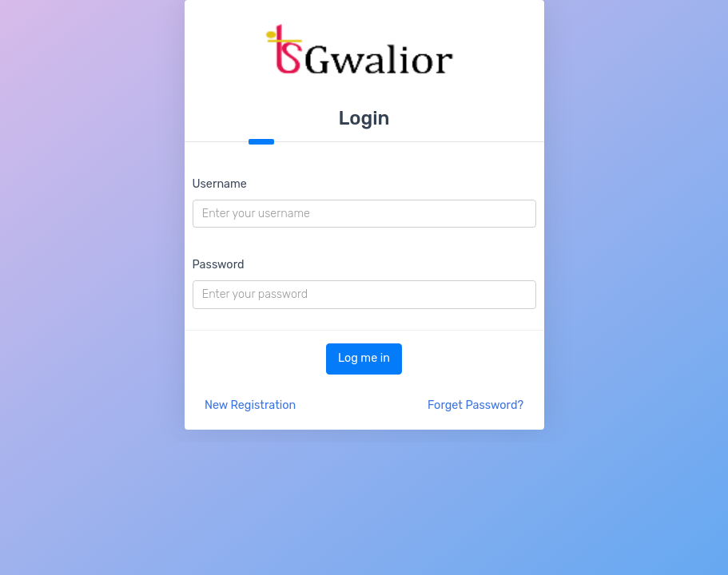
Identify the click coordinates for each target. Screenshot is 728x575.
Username (220, 184)
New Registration (250, 405)
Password (219, 265)
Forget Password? (475, 405)
